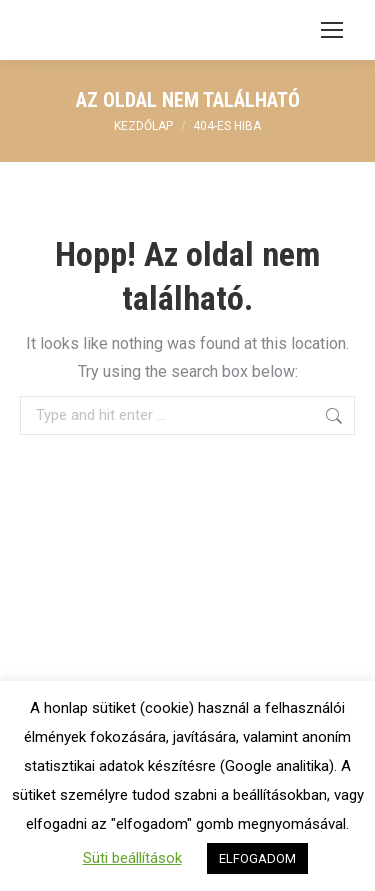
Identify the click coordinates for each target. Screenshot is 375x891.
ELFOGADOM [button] (257, 858)
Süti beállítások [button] (132, 858)
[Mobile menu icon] (332, 30)
